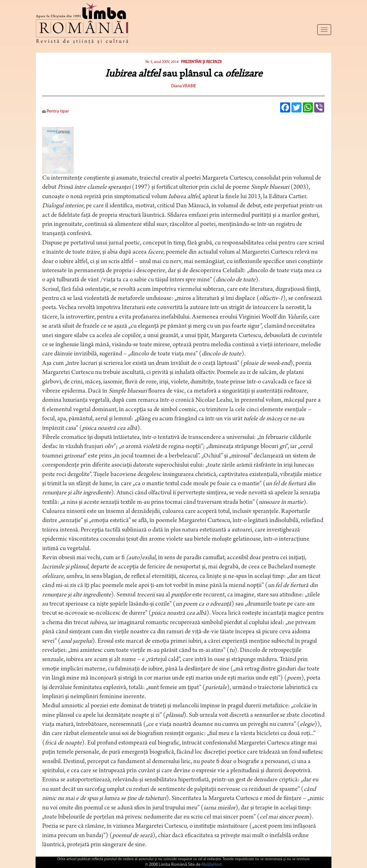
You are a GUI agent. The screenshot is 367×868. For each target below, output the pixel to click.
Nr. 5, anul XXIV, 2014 (162, 62)
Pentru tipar (56, 111)
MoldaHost (212, 865)
